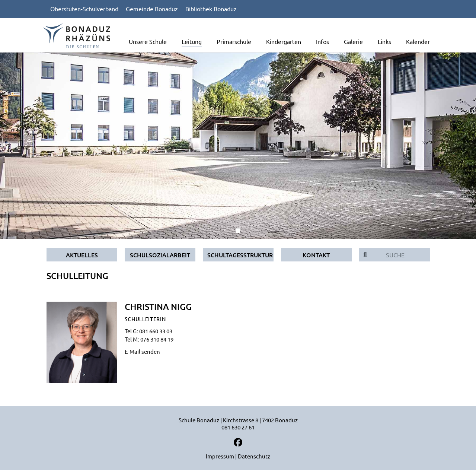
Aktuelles (82, 255)
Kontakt (316, 255)
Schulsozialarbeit (160, 255)
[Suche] (400, 255)
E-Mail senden (142, 351)
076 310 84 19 (157, 339)
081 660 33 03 (156, 331)
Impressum (220, 456)
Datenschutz (254, 456)
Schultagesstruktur (240, 255)
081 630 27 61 (238, 427)
